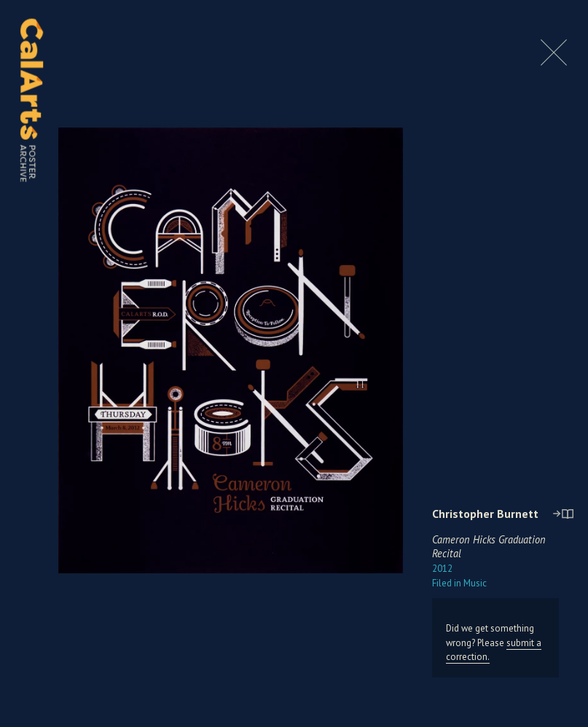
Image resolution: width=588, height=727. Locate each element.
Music (459, 583)
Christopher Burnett (485, 514)
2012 (442, 569)
